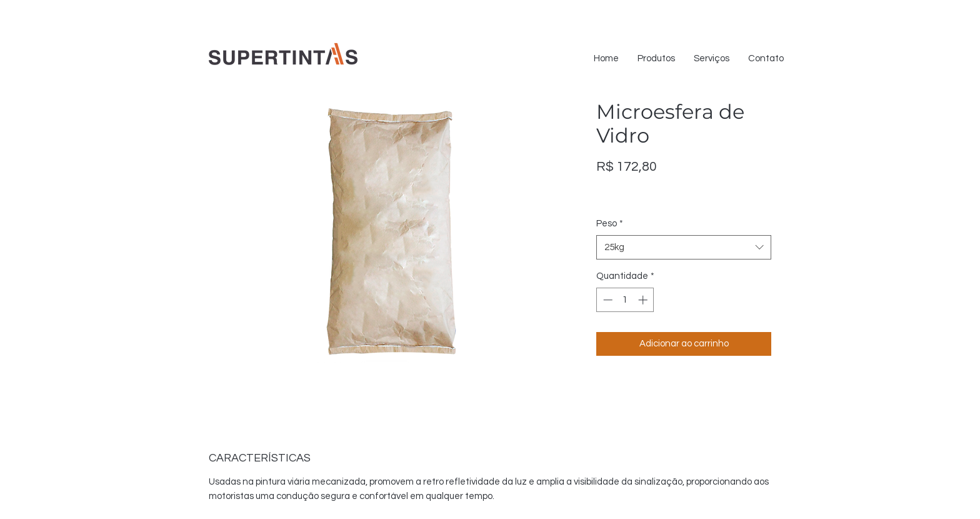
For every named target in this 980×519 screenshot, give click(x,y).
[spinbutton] (625, 300)
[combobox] (684, 247)
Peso (610, 224)
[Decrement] (607, 300)
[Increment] (644, 300)
